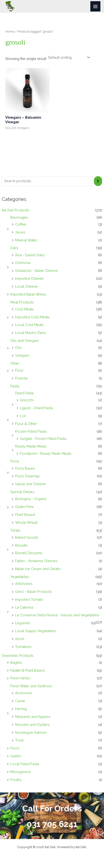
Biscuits (21, 545)
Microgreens (21, 772)
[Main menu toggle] (95, 6)
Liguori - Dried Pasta (36, 408)
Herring (21, 709)
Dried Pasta (24, 393)
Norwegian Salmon (31, 732)
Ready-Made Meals (31, 446)
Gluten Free (24, 507)
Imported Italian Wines (28, 294)
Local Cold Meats (29, 325)
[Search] (98, 181)
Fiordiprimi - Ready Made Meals (46, 453)
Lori (23, 416)
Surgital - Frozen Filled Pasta (43, 439)
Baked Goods (27, 537)
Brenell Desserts (29, 553)
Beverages (19, 217)
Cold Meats (24, 309)
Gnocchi (27, 400)
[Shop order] (68, 58)
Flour (19, 370)
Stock (20, 639)
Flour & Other (26, 424)
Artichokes (24, 584)
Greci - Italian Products (33, 591)
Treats (15, 530)
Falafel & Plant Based (27, 670)
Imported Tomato (29, 599)
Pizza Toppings (27, 476)
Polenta (21, 378)
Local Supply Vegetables (36, 631)
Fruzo (15, 748)
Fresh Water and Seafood (31, 686)
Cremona (23, 263)
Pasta (15, 386)
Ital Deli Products (16, 210)
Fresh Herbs (20, 678)
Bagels (16, 662)
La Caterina (24, 607)
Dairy (14, 248)
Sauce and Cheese (30, 484)
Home (10, 31)
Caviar (20, 701)
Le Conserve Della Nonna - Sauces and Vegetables (57, 615)
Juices (20, 232)
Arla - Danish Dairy (30, 255)
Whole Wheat (26, 522)
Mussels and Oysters (32, 725)
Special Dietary (22, 492)
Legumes (23, 623)
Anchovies (24, 693)
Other (15, 363)
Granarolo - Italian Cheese (36, 271)
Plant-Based (25, 515)
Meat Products (22, 302)
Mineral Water (26, 240)
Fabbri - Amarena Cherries (36, 561)
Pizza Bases (25, 468)
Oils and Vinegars (25, 341)
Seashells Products (18, 655)
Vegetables (20, 577)
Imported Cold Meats (32, 317)
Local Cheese (26, 286)
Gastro (16, 756)
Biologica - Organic (31, 499)
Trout (19, 740)
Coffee (21, 224)
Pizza (15, 461)
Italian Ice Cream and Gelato (38, 569)
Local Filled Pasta (25, 764)
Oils (18, 347)
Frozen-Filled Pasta (31, 431)
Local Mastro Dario (31, 333)
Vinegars (22, 355)
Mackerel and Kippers (33, 717)
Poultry (16, 780)
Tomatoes (23, 647)
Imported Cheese (29, 278)
